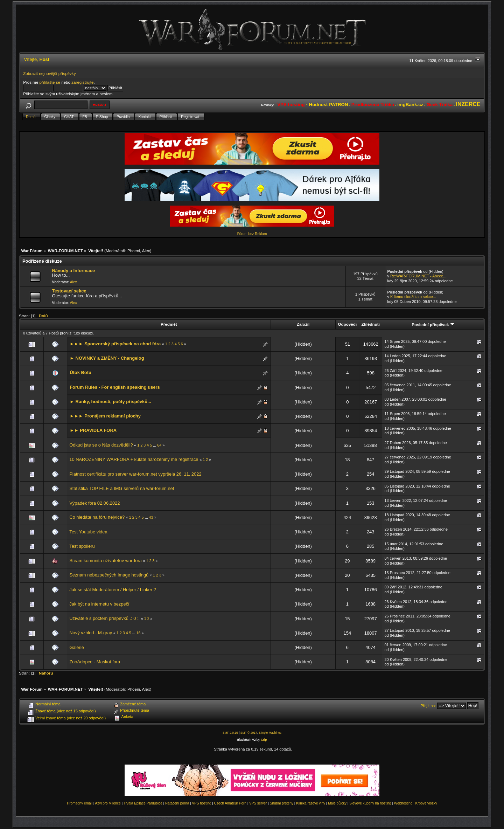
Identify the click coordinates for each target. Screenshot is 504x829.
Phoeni (134, 251)
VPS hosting (201, 803)
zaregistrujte (82, 82)
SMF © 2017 (249, 733)
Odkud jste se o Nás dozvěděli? (101, 445)
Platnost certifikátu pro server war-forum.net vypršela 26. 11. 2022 (135, 474)
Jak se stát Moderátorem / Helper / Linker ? (113, 590)
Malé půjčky (337, 803)
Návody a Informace (73, 271)
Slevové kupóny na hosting (370, 803)
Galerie (77, 647)
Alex (146, 251)
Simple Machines (270, 733)
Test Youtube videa (88, 532)
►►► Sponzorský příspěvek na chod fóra (115, 344)
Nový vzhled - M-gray (91, 633)
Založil (303, 324)
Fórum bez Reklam (252, 234)
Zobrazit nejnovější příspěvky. (50, 73)
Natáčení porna (177, 803)
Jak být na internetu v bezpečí (99, 604)
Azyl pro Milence (108, 803)
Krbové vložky (426, 803)
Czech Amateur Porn (230, 803)
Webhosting (403, 803)
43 (151, 517)
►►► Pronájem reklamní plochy (105, 416)
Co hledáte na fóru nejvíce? (97, 517)
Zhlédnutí (370, 324)
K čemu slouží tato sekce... (413, 297)
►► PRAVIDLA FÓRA (93, 430)
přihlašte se (50, 82)
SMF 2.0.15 (230, 733)
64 (159, 445)
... (155, 445)
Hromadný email (80, 803)
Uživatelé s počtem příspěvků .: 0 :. (104, 618)
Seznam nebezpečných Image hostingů (109, 575)
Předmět (169, 324)
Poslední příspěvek (433, 324)
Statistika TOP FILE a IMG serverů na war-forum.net (122, 488)
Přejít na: (428, 706)
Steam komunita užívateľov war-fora (106, 561)
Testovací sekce (69, 291)
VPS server (258, 803)
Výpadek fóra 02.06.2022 (94, 503)
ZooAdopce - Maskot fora (95, 662)
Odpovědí (347, 324)
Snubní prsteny (282, 803)
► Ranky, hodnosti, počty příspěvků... (110, 402)
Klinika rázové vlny (311, 803)
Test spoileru (82, 546)
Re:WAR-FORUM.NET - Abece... (418, 276)
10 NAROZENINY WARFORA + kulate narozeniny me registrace (134, 459)
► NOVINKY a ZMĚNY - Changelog (107, 358)
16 (139, 633)
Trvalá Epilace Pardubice (143, 803)
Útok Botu (80, 372)
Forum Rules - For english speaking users (115, 387)
